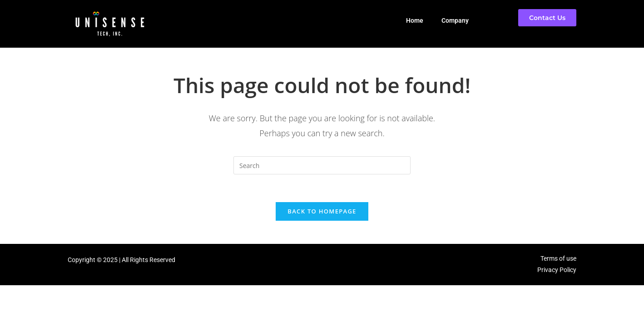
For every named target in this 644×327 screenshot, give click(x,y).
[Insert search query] (322, 165)
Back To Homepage (322, 211)
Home (415, 20)
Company (455, 20)
